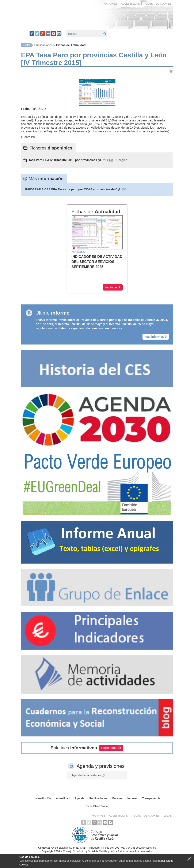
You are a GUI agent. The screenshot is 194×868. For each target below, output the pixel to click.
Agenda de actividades (88, 775)
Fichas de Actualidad (71, 45)
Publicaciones (43, 45)
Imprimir (171, 71)
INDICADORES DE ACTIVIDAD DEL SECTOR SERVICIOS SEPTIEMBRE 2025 (97, 262)
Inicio (26, 45)
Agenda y (101, 766)
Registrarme (111, 748)
